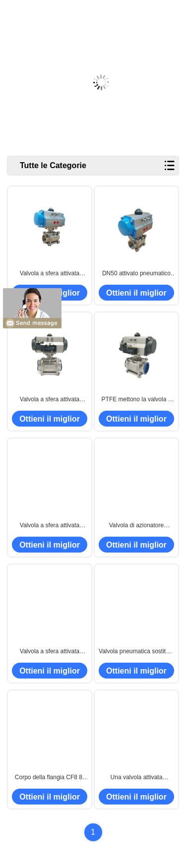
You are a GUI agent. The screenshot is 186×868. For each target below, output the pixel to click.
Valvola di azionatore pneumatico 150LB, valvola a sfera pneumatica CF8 (136, 526)
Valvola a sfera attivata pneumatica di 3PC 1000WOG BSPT (50, 274)
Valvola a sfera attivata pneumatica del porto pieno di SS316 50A (50, 652)
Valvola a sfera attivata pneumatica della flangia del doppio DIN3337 (50, 526)
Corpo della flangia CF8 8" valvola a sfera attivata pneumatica (50, 778)
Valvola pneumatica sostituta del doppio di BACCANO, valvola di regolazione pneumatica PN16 (136, 652)
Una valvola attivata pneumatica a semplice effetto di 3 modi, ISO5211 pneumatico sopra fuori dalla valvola (137, 778)
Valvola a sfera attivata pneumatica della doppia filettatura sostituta (50, 400)
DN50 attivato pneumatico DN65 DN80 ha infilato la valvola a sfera (136, 274)
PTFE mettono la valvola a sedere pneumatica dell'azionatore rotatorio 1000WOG (137, 400)
